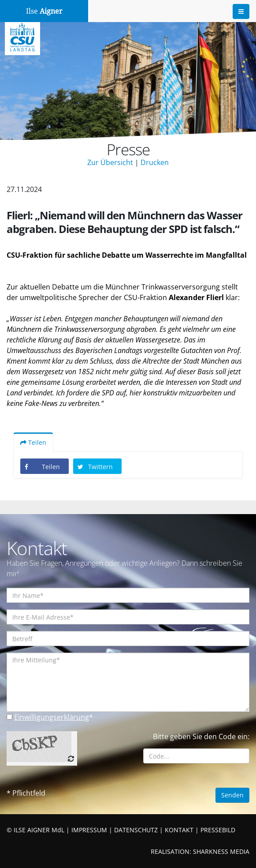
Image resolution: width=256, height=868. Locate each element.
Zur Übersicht (110, 162)
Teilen (33, 442)
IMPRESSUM (89, 830)
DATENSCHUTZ (136, 830)
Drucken (155, 162)
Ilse (44, 11)
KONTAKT (179, 830)
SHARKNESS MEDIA (221, 851)
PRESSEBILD (218, 830)
